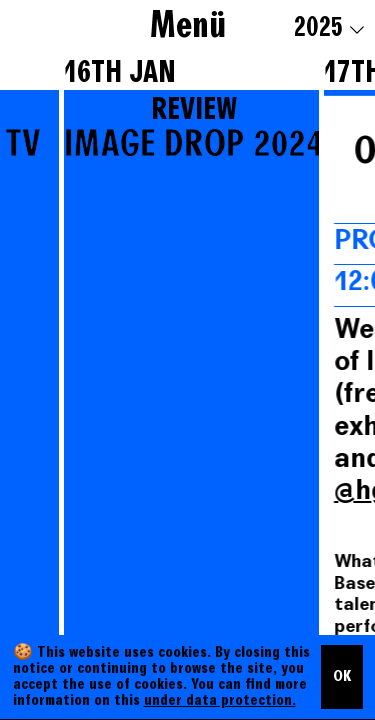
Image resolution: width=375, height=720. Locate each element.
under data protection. (220, 701)
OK (342, 677)
